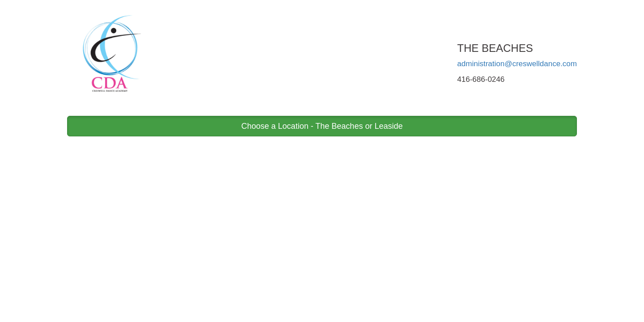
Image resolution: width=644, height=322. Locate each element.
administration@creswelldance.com (517, 64)
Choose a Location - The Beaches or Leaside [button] (322, 126)
